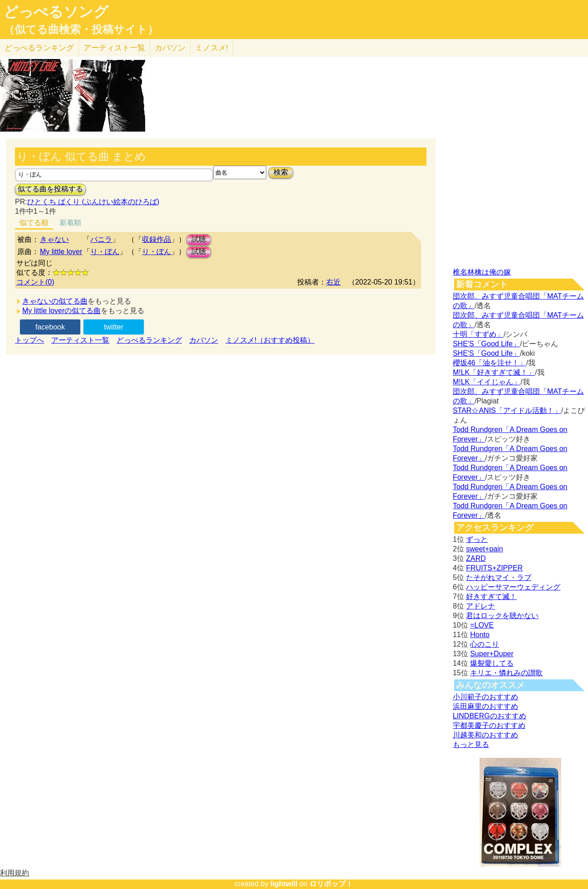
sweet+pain (484, 549)
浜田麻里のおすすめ (485, 706)
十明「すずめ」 (478, 334)
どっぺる (39, 48)
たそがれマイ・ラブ (499, 577)
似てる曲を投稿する (50, 189)
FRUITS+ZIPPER (494, 568)
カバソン (170, 48)
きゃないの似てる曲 (55, 301)
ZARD (476, 558)
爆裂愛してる (492, 663)
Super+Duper (492, 654)
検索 (281, 172)
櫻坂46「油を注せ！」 (490, 363)
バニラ (101, 239)
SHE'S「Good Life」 (486, 344)
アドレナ (480, 606)
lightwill (284, 884)
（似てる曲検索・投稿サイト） (81, 29)
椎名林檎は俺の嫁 (482, 272)
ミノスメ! (212, 48)
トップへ (29, 340)
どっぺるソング (56, 12)
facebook (50, 327)
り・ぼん (105, 252)
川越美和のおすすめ (485, 735)
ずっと (477, 539)
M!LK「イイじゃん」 (487, 382)
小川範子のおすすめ (485, 697)
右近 (333, 282)
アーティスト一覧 (80, 340)
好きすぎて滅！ (491, 597)
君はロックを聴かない (502, 616)
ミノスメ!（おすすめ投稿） (270, 340)
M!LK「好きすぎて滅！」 (494, 372)
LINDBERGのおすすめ (490, 716)
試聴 (199, 239)
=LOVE (482, 625)
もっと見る (471, 744)
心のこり (485, 644)
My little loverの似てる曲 (61, 311)
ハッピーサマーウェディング (513, 587)
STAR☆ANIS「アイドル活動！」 (507, 410)
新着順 (70, 223)
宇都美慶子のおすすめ (489, 725)
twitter (114, 327)
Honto (480, 635)
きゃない (54, 239)
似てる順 (34, 223)
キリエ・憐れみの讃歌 (506, 673)
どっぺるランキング (149, 340)
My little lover (61, 252)
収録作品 (157, 239)
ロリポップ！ (331, 884)
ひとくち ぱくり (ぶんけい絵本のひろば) (93, 202)
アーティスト (114, 48)
